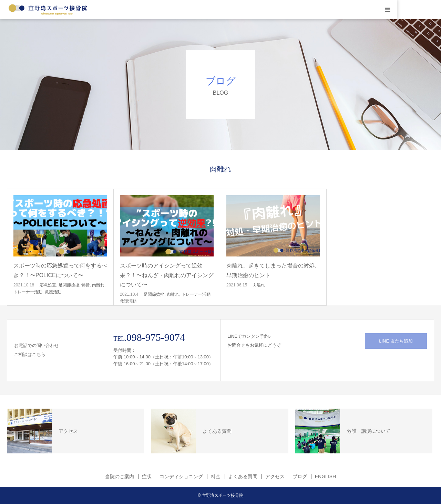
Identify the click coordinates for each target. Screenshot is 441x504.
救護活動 (53, 292)
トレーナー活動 (28, 292)
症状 (147, 476)
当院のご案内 (120, 476)
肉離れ (98, 285)
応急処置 (48, 285)
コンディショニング (181, 476)
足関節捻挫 (69, 285)
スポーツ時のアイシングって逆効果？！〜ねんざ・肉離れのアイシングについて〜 (167, 275)
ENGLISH (325, 476)
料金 (216, 476)
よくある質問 (243, 476)
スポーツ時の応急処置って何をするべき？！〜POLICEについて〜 (60, 270)
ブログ (300, 476)
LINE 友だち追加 (396, 341)
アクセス (275, 476)
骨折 (85, 285)
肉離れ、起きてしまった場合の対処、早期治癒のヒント (273, 270)
